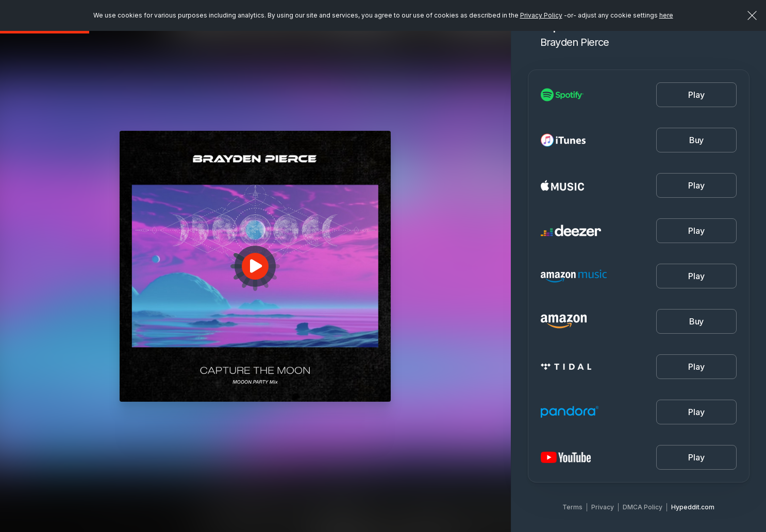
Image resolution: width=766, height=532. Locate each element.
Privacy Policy (541, 15)
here (666, 15)
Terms (572, 507)
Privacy (603, 507)
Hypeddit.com (693, 507)
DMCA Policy (643, 507)
